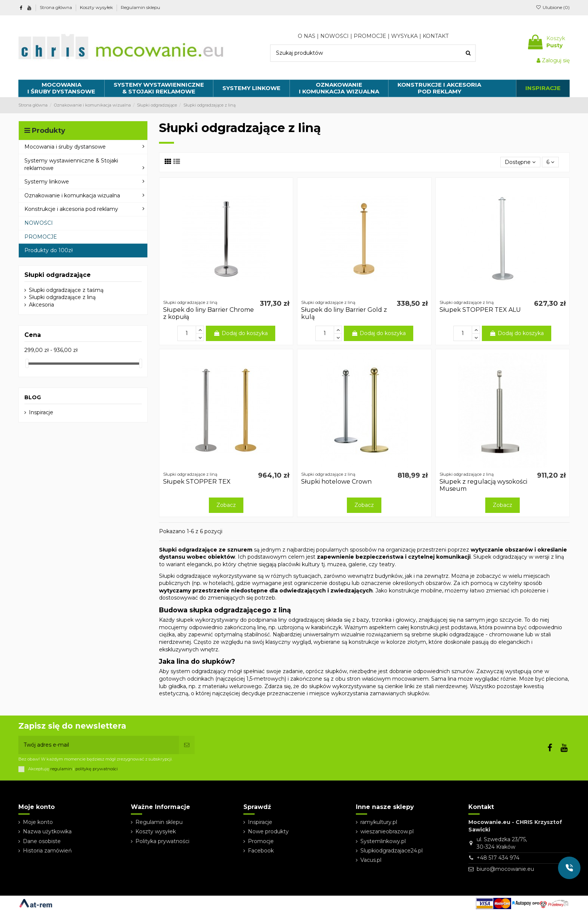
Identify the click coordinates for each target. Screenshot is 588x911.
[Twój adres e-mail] (99, 745)
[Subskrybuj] (187, 745)
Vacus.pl (371, 860)
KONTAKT (436, 36)
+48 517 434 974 (498, 858)
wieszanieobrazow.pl (387, 831)
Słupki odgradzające (58, 275)
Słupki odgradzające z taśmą (66, 290)
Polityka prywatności (162, 841)
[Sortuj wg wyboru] (520, 162)
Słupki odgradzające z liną (62, 297)
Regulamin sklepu (140, 7)
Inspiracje (41, 412)
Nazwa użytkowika (47, 831)
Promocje (261, 841)
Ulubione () (553, 7)
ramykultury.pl (379, 822)
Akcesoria (41, 305)
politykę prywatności (97, 769)
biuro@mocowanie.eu (505, 869)
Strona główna (56, 7)
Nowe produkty (268, 831)
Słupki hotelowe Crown (336, 482)
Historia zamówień (47, 851)
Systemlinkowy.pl (383, 841)
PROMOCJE (370, 36)
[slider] (27, 363)
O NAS (307, 36)
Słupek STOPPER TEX (197, 482)
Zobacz (226, 505)
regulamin (61, 769)
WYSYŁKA (404, 36)
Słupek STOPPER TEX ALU (480, 310)
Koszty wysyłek (97, 7)
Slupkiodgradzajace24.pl (391, 851)
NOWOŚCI (334, 36)
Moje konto (38, 822)
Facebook (261, 851)
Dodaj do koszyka (241, 333)
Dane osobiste (42, 841)
